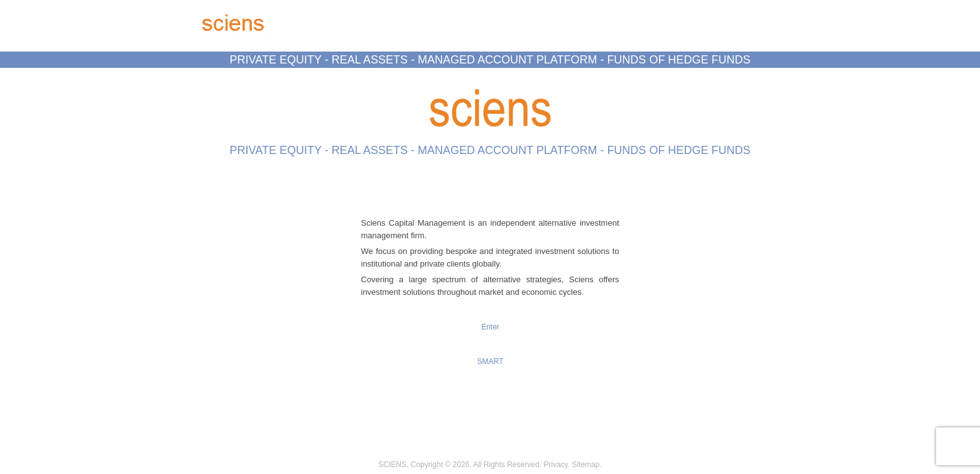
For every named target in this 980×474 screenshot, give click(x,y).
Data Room (461, 80)
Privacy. (557, 465)
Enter (490, 327)
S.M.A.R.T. (522, 80)
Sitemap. (586, 465)
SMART (491, 361)
